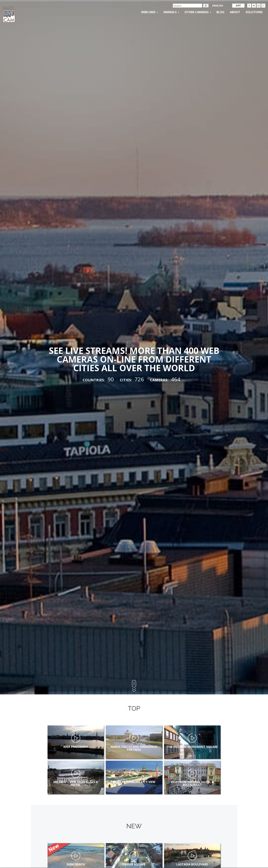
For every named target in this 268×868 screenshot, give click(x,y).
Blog (220, 12)
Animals (171, 12)
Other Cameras (198, 12)
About (235, 12)
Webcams (150, 12)
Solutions (254, 12)
